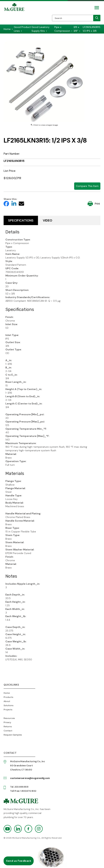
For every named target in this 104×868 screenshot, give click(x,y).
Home (7, 693)
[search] (97, 18)
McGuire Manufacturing (14, 14)
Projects (8, 710)
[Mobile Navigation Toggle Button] (97, 8)
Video (48, 220)
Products (8, 697)
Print (94, 204)
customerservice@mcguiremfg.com (30, 778)
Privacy (7, 722)
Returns (8, 727)
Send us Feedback (19, 861)
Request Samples (13, 735)
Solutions (9, 705)
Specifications (21, 220)
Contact (8, 731)
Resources (9, 718)
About (7, 701)
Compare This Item (87, 186)
